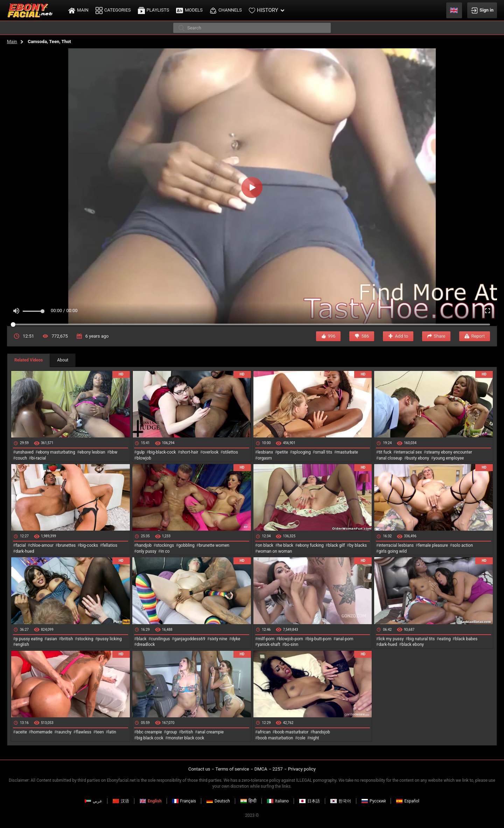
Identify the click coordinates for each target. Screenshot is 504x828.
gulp (141, 452)
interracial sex (409, 452)
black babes (466, 639)
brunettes (67, 545)
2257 (278, 769)
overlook (211, 452)
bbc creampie (149, 732)
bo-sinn (291, 644)
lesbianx (265, 452)
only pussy (146, 551)
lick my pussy (391, 639)
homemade (42, 732)
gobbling (187, 545)
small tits (324, 452)
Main (12, 42)
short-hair (189, 452)
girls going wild (393, 551)
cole (301, 738)
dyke (236, 639)
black (142, 639)
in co (165, 551)
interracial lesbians (396, 545)
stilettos (230, 452)
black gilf (336, 545)
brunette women (214, 545)
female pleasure (433, 545)
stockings (165, 545)
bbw (114, 452)
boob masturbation (275, 738)
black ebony (413, 644)
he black (285, 545)
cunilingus (160, 639)
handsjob (321, 732)
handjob (144, 545)
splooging (302, 452)
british (67, 639)
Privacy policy (302, 769)
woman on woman (275, 551)
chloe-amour (42, 545)
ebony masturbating (57, 452)
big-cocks (89, 545)
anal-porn (344, 639)
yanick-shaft (269, 644)
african (264, 732)
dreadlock (146, 644)
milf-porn (266, 639)
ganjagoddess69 (190, 639)
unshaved (24, 452)
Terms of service (232, 769)
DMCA (261, 769)
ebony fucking (311, 545)
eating (445, 639)
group (172, 732)
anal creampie (211, 732)
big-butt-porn (319, 639)
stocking (85, 639)
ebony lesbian (92, 452)
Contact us (199, 769)
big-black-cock (163, 452)
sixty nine (218, 639)
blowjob (144, 458)
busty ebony (418, 458)
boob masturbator (292, 732)
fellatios (110, 545)
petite (283, 452)
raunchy (64, 732)
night (314, 738)
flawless (84, 732)
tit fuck (385, 452)
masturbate (347, 452)
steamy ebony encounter (449, 452)
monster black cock (186, 738)
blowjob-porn (291, 639)
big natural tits (421, 639)
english (22, 644)
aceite (21, 732)
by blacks (358, 545)
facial (20, 545)
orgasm (265, 458)
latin (112, 732)
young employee (449, 458)
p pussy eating (29, 639)
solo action (463, 545)
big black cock (150, 738)
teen (100, 732)
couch (21, 458)
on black (265, 545)
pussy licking (110, 639)
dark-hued (25, 551)
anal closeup (391, 458)
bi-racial (38, 458)
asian (52, 639)
